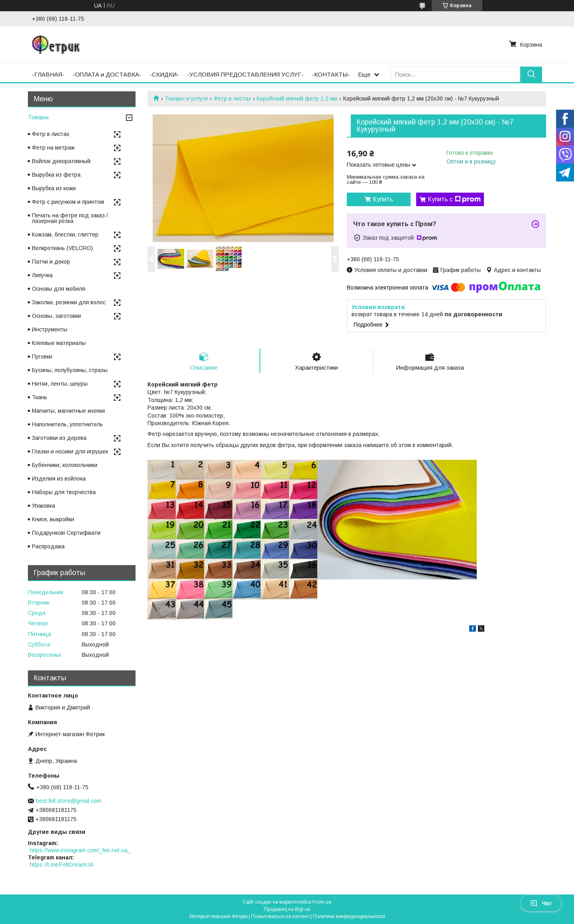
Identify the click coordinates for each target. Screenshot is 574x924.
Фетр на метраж (53, 148)
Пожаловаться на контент (280, 916)
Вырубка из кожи (54, 188)
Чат (541, 903)
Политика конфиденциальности (349, 916)
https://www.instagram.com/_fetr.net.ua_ (80, 850)
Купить (383, 199)
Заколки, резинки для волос (69, 302)
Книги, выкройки (53, 519)
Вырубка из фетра (56, 175)
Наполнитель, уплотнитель (67, 424)
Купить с (454, 199)
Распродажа (48, 546)
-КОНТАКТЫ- (331, 74)
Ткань (39, 397)
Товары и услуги (186, 99)
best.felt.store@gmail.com (69, 801)
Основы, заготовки (56, 316)
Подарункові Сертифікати (66, 533)
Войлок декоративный (61, 161)
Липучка (42, 275)
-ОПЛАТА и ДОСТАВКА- (107, 74)
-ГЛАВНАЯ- (48, 74)
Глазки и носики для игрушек (70, 451)
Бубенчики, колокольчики (65, 465)
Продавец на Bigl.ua (287, 909)
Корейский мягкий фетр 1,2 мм (297, 99)
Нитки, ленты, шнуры (60, 384)
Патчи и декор (51, 262)
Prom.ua (322, 902)
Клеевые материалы (59, 343)
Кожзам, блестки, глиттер (65, 234)
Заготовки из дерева (59, 438)
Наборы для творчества (64, 492)
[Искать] (531, 74)
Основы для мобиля (59, 289)
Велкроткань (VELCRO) (62, 248)
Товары (38, 117)
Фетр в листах (232, 99)
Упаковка (43, 506)
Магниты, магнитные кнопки (68, 411)
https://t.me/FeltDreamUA (62, 865)
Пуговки (42, 357)
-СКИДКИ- (164, 74)
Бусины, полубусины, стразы (70, 370)
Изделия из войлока (59, 479)
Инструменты (50, 329)
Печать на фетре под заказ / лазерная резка (70, 218)
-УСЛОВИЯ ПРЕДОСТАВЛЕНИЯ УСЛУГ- (245, 74)
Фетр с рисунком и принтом (68, 202)
